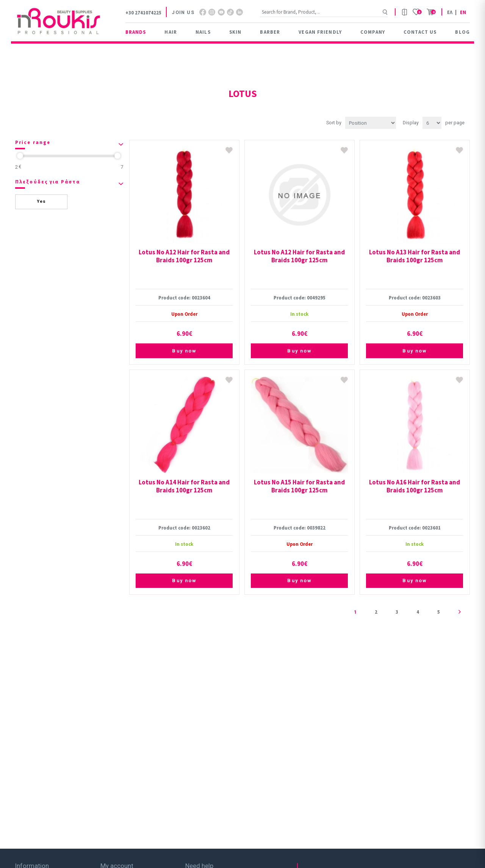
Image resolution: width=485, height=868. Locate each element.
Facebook (203, 12)
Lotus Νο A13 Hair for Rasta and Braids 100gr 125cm (415, 256)
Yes (41, 201)
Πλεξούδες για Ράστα (48, 182)
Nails (203, 32)
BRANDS (136, 32)
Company (373, 32)
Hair (171, 32)
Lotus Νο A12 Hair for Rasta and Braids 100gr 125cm (184, 256)
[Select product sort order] (371, 123)
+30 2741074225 (143, 13)
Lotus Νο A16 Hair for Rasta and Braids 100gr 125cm (415, 486)
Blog (462, 32)
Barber (270, 32)
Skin (235, 32)
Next (459, 612)
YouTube (221, 12)
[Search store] (324, 12)
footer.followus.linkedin (239, 12)
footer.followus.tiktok (230, 12)
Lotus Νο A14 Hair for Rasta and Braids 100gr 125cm (184, 486)
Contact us (420, 32)
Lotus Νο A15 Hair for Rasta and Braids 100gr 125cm (299, 486)
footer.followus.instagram (212, 12)
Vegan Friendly (320, 32)
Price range (33, 143)
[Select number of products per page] (432, 123)
